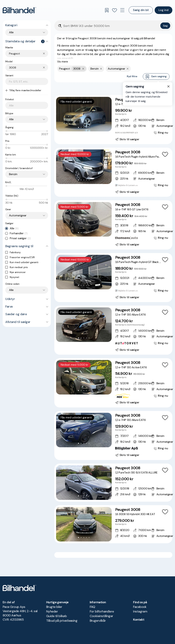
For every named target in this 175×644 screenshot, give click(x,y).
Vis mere (63, 62)
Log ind (163, 10)
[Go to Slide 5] (89, 127)
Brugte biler (54, 607)
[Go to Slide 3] (84, 127)
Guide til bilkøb (56, 616)
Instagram (140, 611)
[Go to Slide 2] (81, 127)
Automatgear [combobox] (18, 215)
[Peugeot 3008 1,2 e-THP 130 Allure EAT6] (113, 120)
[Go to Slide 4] (86, 127)
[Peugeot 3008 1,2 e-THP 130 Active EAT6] (113, 383)
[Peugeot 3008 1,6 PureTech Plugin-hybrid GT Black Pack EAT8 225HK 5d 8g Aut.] (113, 278)
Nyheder (52, 611)
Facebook (140, 607)
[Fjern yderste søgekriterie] (83, 69)
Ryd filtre (132, 76)
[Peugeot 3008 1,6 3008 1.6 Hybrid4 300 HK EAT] (113, 524)
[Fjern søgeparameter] (101, 69)
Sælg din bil (141, 10)
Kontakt (139, 620)
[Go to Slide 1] (78, 127)
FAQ (92, 607)
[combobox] (29, 54)
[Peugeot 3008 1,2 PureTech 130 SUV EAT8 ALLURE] (113, 483)
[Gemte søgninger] (107, 10)
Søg (165, 26)
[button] (84, 114)
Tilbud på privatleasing (62, 621)
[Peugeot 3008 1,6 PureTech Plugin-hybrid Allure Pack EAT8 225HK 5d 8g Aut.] (113, 172)
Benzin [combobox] (13, 174)
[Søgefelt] (111, 26)
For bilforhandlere (102, 611)
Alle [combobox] (11, 32)
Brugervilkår (98, 621)
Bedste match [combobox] (153, 88)
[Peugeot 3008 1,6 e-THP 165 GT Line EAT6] (113, 225)
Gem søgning (156, 77)
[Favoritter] (114, 10)
